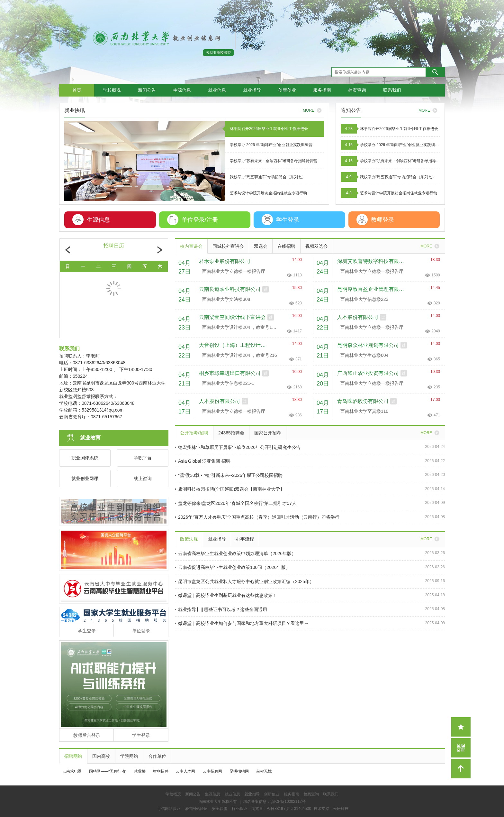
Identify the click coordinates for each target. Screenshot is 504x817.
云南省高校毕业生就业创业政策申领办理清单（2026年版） (235, 553)
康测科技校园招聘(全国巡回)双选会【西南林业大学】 (230, 489)
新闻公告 (147, 90)
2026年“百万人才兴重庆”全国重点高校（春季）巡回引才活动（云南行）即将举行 (257, 517)
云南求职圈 (72, 771)
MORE (429, 110)
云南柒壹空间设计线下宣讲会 (232, 317)
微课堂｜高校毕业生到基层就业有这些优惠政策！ (226, 595)
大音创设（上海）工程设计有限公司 (235, 345)
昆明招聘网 (239, 771)
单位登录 (141, 631)
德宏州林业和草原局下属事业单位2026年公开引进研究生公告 (238, 447)
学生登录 (87, 631)
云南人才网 (185, 771)
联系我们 (392, 90)
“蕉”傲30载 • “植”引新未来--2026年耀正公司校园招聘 (229, 475)
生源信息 (182, 90)
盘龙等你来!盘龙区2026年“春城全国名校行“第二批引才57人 (236, 503)
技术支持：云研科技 (331, 809)
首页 (77, 90)
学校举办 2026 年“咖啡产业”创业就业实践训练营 (400, 145)
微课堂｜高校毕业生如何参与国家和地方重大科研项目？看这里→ (242, 623)
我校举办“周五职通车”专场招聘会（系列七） (398, 177)
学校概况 (112, 90)
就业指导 (252, 90)
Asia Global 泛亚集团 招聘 (203, 461)
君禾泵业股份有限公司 (225, 261)
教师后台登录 (87, 735)
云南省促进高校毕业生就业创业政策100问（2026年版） (233, 567)
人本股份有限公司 (358, 317)
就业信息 (217, 90)
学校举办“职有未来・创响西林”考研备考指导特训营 (400, 161)
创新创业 (287, 90)
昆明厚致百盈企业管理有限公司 (373, 289)
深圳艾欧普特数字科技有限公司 (373, 261)
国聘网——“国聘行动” (108, 771)
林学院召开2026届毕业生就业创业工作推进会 (399, 129)
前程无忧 (264, 771)
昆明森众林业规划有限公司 (368, 345)
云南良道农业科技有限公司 (230, 289)
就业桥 (140, 771)
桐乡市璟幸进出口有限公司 (230, 373)
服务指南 (322, 90)
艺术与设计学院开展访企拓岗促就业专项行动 (399, 193)
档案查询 (357, 90)
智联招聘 (161, 771)
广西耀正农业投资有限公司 (368, 373)
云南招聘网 (212, 771)
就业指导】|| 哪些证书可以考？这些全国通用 (221, 609)
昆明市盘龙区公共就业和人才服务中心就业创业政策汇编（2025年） (244, 581)
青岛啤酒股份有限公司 (363, 401)
